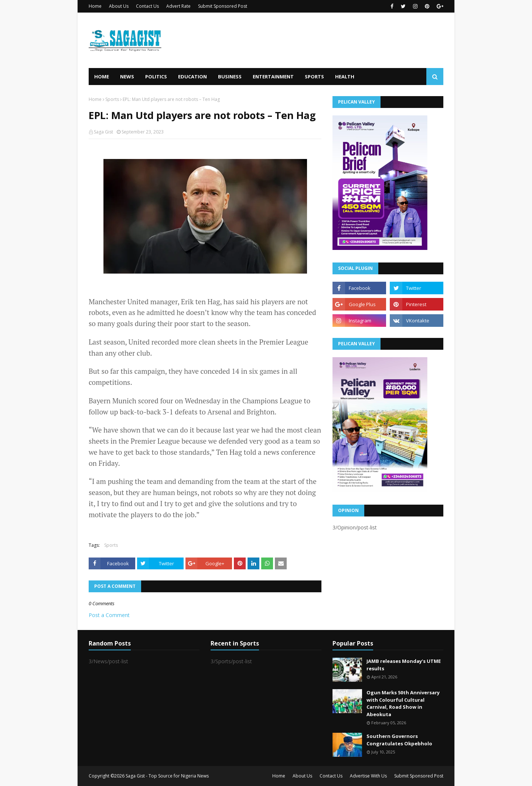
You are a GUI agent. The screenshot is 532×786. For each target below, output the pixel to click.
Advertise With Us (368, 776)
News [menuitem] (127, 77)
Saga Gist (103, 132)
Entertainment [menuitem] (273, 77)
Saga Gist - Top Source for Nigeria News (167, 776)
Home (95, 6)
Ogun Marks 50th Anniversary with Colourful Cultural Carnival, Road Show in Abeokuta (403, 703)
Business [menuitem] (230, 77)
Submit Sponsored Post (223, 6)
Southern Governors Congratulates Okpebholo (399, 740)
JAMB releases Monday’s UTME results (404, 665)
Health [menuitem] (345, 77)
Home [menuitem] (102, 77)
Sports (112, 99)
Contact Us (147, 6)
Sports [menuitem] (314, 77)
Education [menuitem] (192, 77)
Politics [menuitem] (156, 77)
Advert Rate (178, 6)
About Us (119, 6)
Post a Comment (109, 615)
